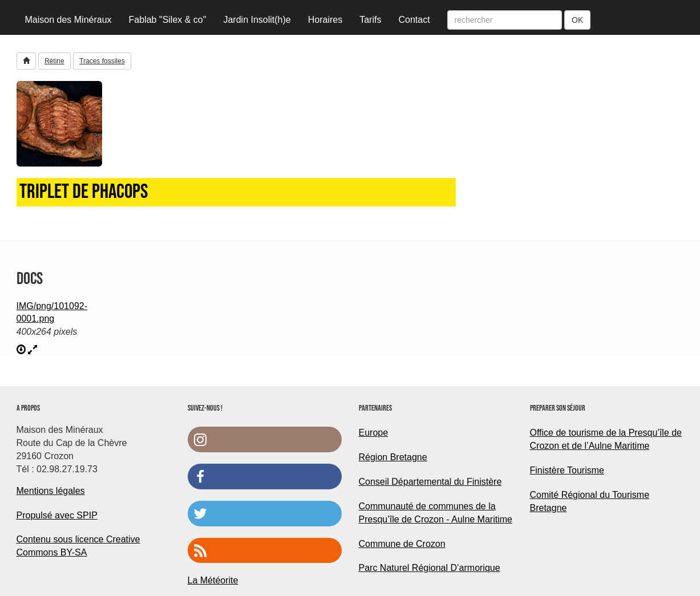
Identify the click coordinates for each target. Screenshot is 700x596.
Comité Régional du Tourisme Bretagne (590, 501)
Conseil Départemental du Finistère (430, 482)
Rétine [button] (54, 61)
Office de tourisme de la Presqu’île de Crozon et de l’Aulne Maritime (606, 439)
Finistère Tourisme (567, 470)
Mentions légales (51, 491)
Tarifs (370, 20)
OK (577, 20)
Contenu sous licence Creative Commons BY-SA (78, 546)
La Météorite (213, 580)
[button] (26, 61)
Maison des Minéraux (68, 20)
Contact (414, 20)
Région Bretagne (393, 457)
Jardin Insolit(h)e (257, 20)
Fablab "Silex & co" (168, 20)
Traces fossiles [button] (102, 61)
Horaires (325, 20)
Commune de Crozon (402, 544)
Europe (374, 433)
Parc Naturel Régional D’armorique (430, 568)
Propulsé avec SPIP (57, 515)
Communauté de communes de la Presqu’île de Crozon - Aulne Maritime (436, 513)
